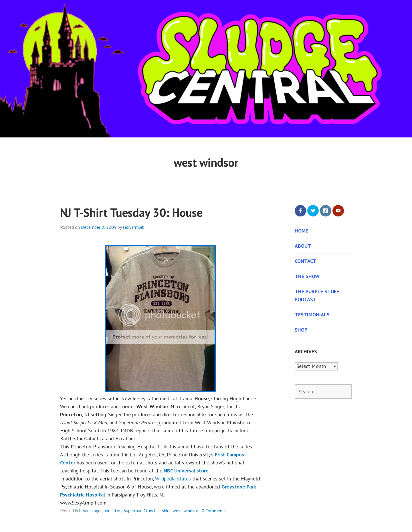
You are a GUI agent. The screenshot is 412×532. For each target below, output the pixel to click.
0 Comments (214, 511)
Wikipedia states (173, 479)
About (303, 246)
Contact (305, 261)
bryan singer (90, 511)
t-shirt (165, 511)
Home (301, 231)
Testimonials (312, 315)
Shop (301, 330)
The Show (307, 276)
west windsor (185, 511)
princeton (113, 511)
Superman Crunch (140, 511)
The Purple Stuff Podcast (317, 295)
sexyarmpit (133, 227)
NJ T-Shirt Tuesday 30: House (131, 212)
